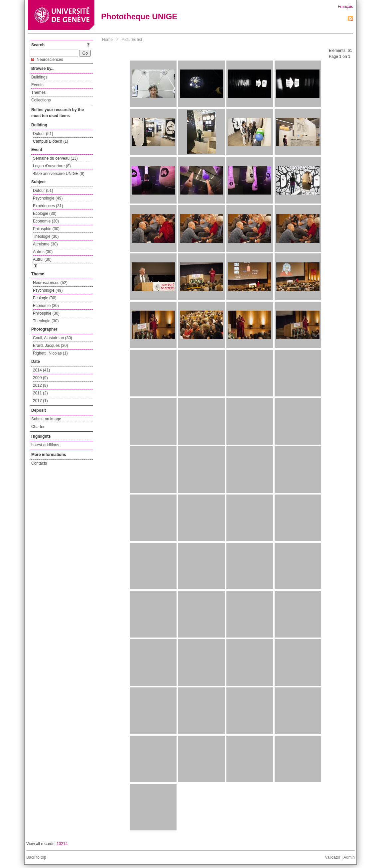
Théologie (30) (46, 236)
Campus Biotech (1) (51, 141)
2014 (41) (41, 370)
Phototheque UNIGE (139, 16)
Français (345, 7)
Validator (332, 857)
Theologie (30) (46, 321)
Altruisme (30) (45, 244)
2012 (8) (40, 385)
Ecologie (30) (45, 214)
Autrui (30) (42, 259)
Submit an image (46, 419)
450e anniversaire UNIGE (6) (59, 174)
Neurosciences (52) (50, 283)
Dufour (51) (43, 134)
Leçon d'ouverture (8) (52, 166)
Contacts (39, 463)
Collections (41, 100)
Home (107, 40)
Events (37, 85)
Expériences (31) (48, 206)
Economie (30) (46, 221)
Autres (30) (43, 252)
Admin (349, 857)
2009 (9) (40, 378)
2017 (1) (40, 401)
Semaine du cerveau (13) (55, 158)
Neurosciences (47, 60)
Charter (38, 427)
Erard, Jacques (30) (50, 346)
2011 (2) (40, 393)
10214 (62, 844)
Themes (38, 92)
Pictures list (132, 40)
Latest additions (45, 445)
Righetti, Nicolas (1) (50, 353)
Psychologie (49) (48, 198)
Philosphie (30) (46, 229)
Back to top (36, 857)
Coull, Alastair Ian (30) (53, 338)
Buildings (39, 77)
